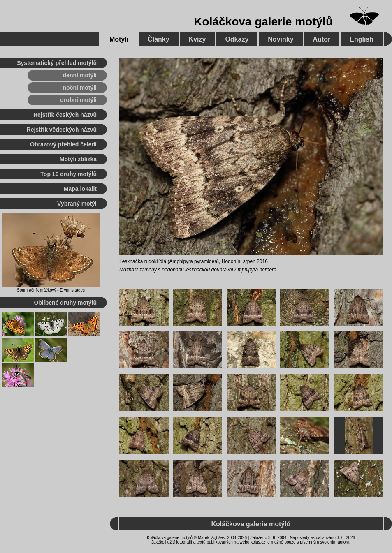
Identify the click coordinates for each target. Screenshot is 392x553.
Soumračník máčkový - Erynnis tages (51, 290)
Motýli (119, 39)
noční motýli (80, 88)
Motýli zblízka (78, 159)
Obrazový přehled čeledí (63, 144)
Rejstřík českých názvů (65, 115)
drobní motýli (78, 100)
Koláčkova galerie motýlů (263, 22)
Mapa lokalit (80, 189)
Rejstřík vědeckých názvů (62, 130)
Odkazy (237, 39)
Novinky (281, 39)
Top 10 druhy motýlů (68, 174)
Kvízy (197, 39)
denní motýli (80, 75)
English (362, 39)
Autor (322, 39)
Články (158, 39)
